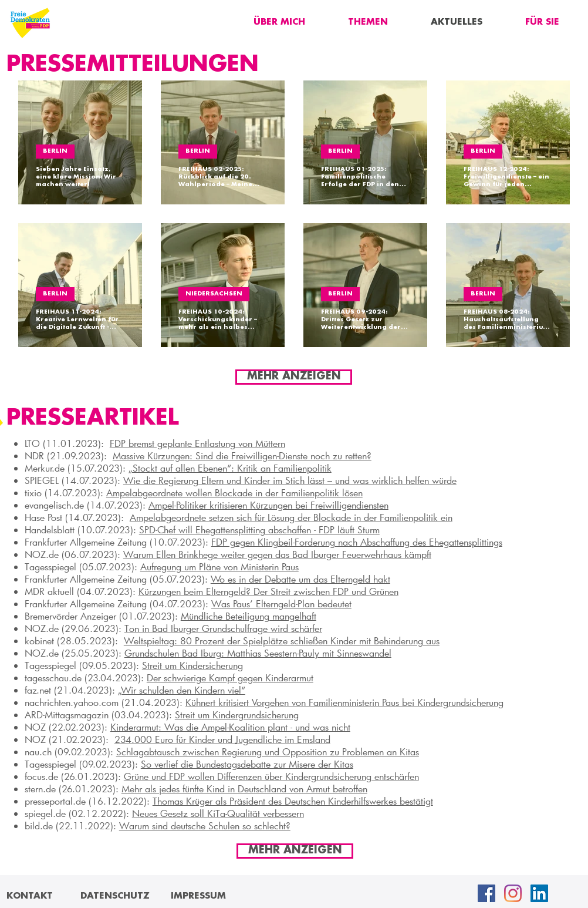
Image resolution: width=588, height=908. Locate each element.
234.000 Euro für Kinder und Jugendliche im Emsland (222, 739)
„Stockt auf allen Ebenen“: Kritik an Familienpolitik (230, 468)
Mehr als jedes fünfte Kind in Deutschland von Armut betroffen (244, 788)
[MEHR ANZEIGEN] (294, 377)
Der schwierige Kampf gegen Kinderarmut (230, 677)
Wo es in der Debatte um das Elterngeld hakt (300, 579)
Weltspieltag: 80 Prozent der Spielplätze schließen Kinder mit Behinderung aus (282, 640)
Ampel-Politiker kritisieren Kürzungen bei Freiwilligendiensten (268, 505)
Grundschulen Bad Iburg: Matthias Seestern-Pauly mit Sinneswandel (258, 653)
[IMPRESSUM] (198, 896)
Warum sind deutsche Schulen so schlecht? (205, 825)
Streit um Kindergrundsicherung (237, 714)
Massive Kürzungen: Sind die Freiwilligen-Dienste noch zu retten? (242, 455)
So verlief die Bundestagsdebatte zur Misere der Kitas (247, 764)
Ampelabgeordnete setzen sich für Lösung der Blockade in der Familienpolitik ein (291, 517)
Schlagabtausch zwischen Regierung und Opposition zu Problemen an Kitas (268, 751)
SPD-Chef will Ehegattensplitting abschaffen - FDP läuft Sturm (259, 529)
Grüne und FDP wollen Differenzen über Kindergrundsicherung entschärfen (271, 776)
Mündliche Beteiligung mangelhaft (249, 616)
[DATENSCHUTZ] (115, 896)
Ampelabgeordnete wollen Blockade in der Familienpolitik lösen (234, 492)
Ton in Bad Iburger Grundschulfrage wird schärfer (223, 628)
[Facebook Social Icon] (486, 893)
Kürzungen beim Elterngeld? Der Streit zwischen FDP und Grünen (268, 591)
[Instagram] (513, 893)
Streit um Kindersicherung (192, 665)
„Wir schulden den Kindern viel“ (182, 690)
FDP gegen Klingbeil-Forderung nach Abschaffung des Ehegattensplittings (357, 542)
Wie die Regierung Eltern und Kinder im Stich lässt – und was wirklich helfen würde (290, 480)
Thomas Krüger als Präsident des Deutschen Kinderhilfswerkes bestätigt (293, 801)
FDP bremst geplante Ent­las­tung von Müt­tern (197, 443)
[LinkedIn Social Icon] (539, 893)
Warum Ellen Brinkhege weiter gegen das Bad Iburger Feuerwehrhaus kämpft (277, 554)
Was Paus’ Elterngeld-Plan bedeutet (281, 603)
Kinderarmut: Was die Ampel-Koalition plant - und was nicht (230, 727)
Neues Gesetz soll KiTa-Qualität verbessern (218, 813)
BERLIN (55, 151)
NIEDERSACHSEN (214, 294)
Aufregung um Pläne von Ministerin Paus (219, 566)
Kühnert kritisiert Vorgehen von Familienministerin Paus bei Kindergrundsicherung (344, 702)
